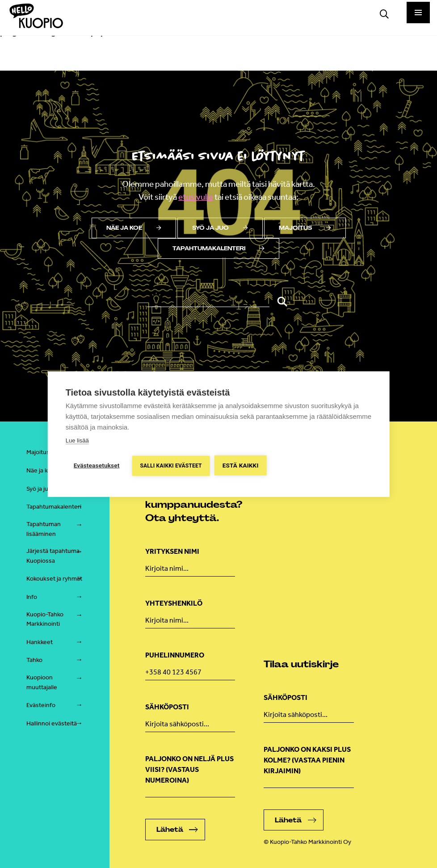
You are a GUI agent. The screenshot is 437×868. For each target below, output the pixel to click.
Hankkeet (40, 642)
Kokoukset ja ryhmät (54, 579)
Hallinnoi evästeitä (52, 723)
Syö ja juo (220, 228)
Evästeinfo (41, 705)
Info (32, 597)
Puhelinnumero (175, 655)
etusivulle (196, 197)
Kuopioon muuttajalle (42, 682)
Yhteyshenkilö (174, 603)
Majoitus (305, 228)
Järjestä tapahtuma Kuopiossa (53, 556)
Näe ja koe (134, 228)
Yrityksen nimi (172, 551)
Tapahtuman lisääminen (44, 529)
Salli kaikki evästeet (171, 466)
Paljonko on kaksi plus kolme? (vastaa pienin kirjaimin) (307, 760)
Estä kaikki (241, 465)
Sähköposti (167, 707)
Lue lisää (77, 440)
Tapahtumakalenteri (218, 249)
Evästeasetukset (97, 465)
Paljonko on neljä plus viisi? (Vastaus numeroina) (189, 769)
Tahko (34, 660)
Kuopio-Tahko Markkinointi (45, 619)
